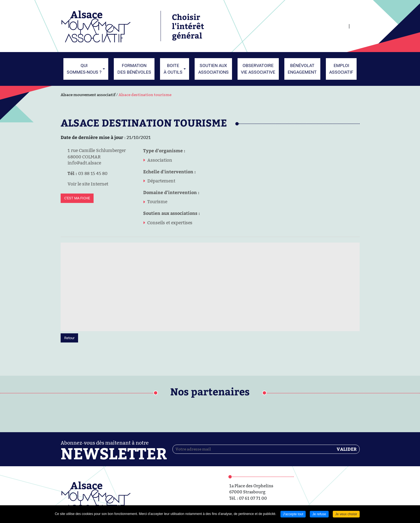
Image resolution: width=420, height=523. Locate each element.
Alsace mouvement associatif (88, 95)
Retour (69, 310)
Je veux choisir (346, 514)
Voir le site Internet (84, 184)
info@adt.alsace (81, 163)
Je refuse (319, 514)
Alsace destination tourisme (145, 95)
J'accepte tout (293, 514)
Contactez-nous (252, 480)
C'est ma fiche (77, 198)
